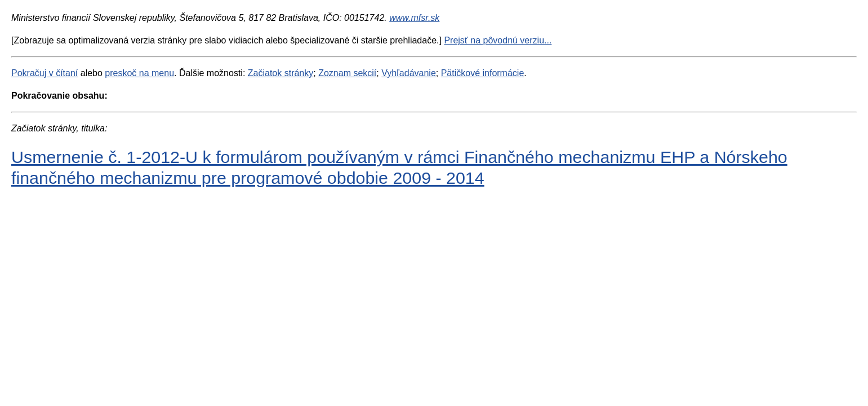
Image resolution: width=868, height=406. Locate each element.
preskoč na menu (139, 73)
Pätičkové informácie (483, 73)
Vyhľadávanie (409, 73)
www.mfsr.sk (414, 18)
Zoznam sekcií (347, 73)
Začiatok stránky (281, 73)
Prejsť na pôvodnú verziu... (498, 40)
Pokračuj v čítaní (44, 73)
